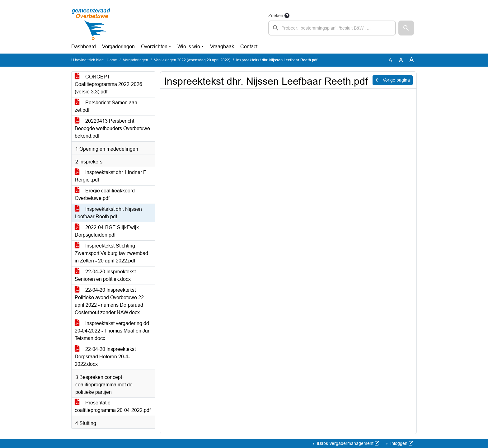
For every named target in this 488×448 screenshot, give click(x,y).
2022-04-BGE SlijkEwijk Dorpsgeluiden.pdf (107, 231)
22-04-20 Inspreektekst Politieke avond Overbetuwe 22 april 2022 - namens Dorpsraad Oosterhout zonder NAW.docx (109, 301)
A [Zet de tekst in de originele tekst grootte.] (390, 60)
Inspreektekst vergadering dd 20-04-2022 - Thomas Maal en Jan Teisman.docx (113, 331)
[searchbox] (332, 28)
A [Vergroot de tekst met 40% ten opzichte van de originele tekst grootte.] (412, 60)
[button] (406, 28)
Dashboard (84, 47)
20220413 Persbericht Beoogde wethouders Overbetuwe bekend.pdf (112, 128)
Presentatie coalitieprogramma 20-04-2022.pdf (113, 406)
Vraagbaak (222, 47)
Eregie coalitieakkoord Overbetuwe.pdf (105, 194)
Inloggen (401, 443)
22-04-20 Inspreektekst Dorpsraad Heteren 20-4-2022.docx (105, 357)
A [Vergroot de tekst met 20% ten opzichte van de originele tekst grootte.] (401, 60)
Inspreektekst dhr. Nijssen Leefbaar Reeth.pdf (108, 213)
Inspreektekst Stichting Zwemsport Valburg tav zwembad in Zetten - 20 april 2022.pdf (111, 253)
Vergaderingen (118, 47)
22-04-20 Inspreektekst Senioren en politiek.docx (105, 275)
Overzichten (154, 47)
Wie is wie (189, 47)
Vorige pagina (393, 80)
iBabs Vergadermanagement (347, 443)
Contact (249, 47)
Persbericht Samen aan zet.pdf (106, 106)
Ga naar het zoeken (1, 4)
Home (112, 60)
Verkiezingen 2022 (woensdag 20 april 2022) (192, 60)
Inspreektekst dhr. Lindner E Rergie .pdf (111, 176)
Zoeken (276, 16)
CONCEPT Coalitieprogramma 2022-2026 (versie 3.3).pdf (108, 84)
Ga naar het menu (2, 4)
